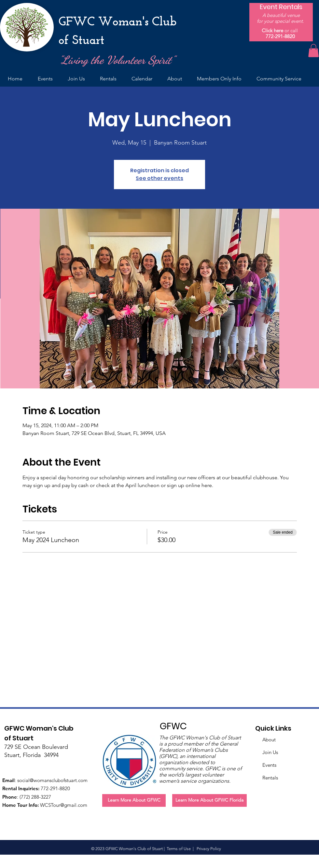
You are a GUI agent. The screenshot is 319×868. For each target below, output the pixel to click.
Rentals (270, 778)
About (269, 740)
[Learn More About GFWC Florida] (209, 800)
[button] (313, 51)
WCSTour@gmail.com (64, 805)
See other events (159, 178)
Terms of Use (179, 849)
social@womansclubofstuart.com (52, 780)
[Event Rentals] (281, 7)
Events (269, 765)
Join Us (270, 752)
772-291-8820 (280, 36)
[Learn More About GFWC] (134, 800)
